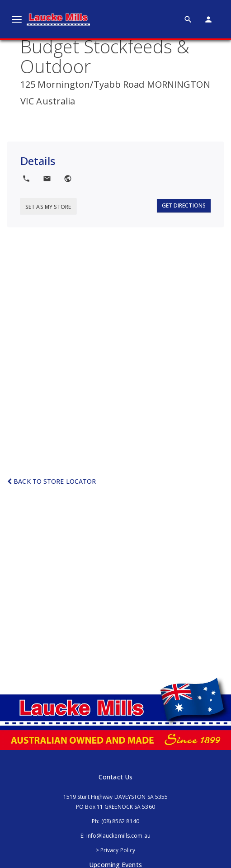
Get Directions (184, 205)
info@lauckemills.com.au (118, 836)
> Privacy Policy (116, 850)
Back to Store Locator (52, 481)
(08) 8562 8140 (120, 821)
